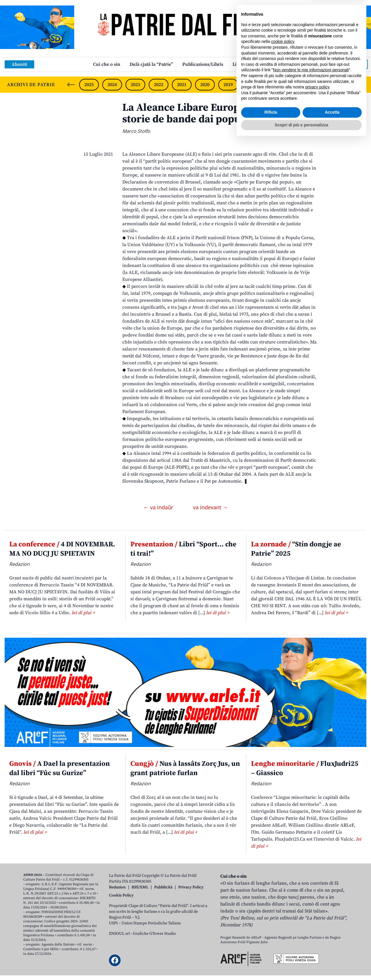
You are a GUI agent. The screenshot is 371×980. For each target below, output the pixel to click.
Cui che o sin (107, 64)
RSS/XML (140, 887)
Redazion (117, 887)
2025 (89, 85)
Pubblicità (163, 887)
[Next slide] (362, 85)
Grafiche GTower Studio (154, 934)
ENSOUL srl (119, 934)
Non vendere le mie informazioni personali (311, 909)
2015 (321, 85)
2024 (112, 85)
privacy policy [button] (317, 926)
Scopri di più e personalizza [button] (301, 964)
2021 (182, 85)
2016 (298, 85)
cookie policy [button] (283, 881)
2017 (274, 85)
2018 (251, 85)
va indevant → (210, 507)
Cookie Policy (121, 895)
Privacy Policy (191, 887)
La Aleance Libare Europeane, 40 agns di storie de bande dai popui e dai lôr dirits (219, 113)
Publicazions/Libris (203, 64)
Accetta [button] (332, 952)
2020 (205, 85)
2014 (344, 85)
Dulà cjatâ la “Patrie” (151, 64)
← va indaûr (159, 507)
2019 (228, 85)
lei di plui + (83, 613)
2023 (135, 85)
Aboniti (19, 64)
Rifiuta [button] (271, 952)
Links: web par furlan (255, 64)
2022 (159, 85)
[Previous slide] (71, 85)
